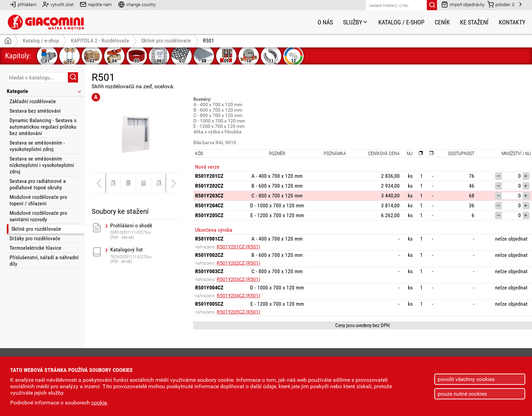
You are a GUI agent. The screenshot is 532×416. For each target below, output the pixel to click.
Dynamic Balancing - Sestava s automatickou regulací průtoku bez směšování (43, 127)
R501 (208, 41)
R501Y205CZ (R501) (239, 312)
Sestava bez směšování (35, 111)
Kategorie (44, 91)
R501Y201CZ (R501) (239, 247)
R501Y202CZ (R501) (239, 263)
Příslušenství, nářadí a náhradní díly (44, 261)
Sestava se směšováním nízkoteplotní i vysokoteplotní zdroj (42, 165)
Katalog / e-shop (401, 22)
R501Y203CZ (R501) (239, 279)
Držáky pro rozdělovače (35, 238)
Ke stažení (474, 22)
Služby (356, 22)
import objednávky (463, 4)
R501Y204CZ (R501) (239, 296)
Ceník (442, 22)
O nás (325, 22)
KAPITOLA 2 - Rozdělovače (100, 41)
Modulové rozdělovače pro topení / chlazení (38, 200)
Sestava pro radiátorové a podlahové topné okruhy (38, 184)
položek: (501, 4)
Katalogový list (145, 255)
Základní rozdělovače (33, 101)
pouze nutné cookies (462, 394)
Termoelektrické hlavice (35, 248)
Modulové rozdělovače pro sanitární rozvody (38, 216)
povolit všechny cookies (466, 379)
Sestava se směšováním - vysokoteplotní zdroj (37, 146)
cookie (99, 403)
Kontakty (512, 22)
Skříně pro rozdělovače (36, 229)
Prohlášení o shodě (145, 231)
